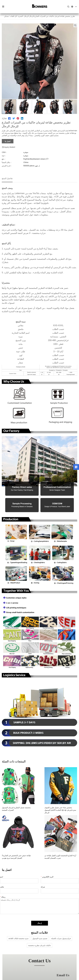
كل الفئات (13, 16)
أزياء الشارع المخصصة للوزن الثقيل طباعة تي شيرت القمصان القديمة (59, 854)
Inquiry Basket (9, 147)
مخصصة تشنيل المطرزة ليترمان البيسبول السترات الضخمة (19, 809)
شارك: (4, 118)
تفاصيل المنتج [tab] (7, 178)
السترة (20, 16)
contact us (39, 958)
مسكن (6, 16)
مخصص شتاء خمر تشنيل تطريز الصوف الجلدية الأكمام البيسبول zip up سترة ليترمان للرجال (57, 809)
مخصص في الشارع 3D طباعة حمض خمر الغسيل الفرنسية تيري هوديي (19, 854)
